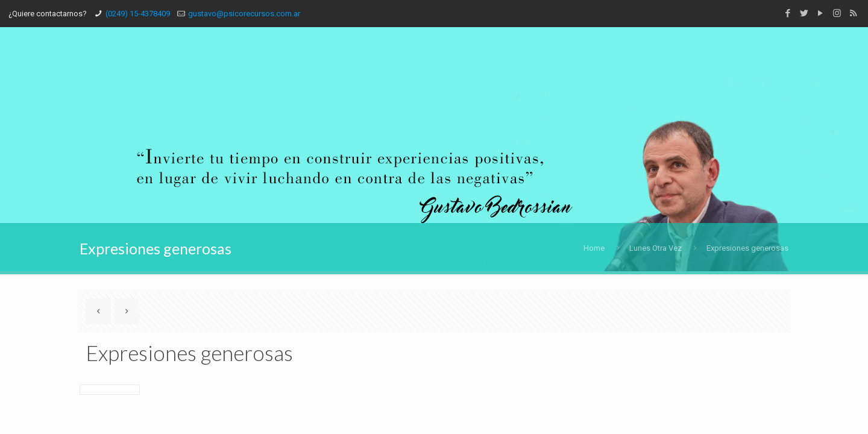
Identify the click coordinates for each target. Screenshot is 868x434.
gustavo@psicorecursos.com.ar (244, 14)
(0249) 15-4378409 (138, 14)
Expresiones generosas (747, 248)
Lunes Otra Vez (656, 248)
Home (594, 248)
